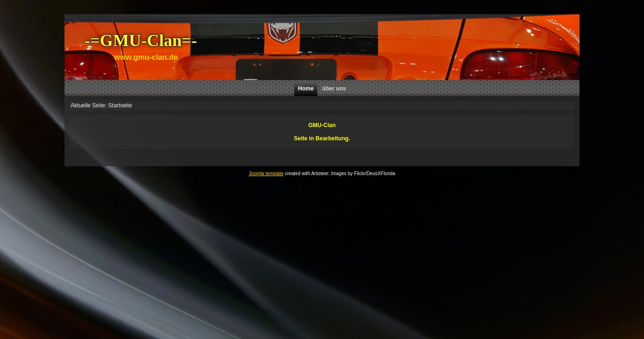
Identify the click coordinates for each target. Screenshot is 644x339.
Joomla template (266, 174)
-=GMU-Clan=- (141, 40)
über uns (334, 89)
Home (306, 89)
